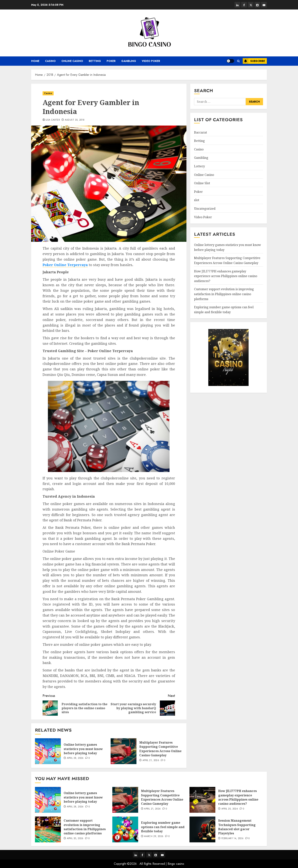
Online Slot (202, 183)
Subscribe (254, 61)
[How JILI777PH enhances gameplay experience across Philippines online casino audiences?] (202, 800)
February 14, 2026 (232, 839)
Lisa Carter (53, 120)
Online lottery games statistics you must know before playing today (83, 749)
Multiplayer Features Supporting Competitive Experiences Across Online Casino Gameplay (160, 749)
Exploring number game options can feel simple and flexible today (163, 827)
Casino (50, 61)
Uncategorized (205, 209)
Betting (95, 61)
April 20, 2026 (230, 809)
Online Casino (72, 61)
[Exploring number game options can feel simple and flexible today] (125, 829)
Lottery (199, 166)
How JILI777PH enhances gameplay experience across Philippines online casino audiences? (226, 276)
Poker (111, 61)
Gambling (129, 61)
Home (35, 61)
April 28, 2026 (75, 758)
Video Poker (151, 61)
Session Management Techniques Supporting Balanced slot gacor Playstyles (237, 827)
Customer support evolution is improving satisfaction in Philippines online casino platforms (224, 294)
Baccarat (201, 132)
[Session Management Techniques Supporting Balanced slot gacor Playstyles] (202, 829)
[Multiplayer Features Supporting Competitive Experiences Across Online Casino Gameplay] (124, 751)
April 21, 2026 (151, 760)
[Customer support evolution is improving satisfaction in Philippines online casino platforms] (48, 829)
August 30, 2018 (75, 120)
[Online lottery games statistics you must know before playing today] (48, 751)
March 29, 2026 (154, 836)
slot (197, 200)
